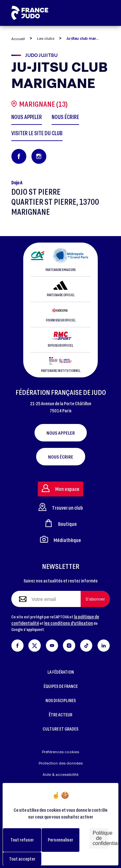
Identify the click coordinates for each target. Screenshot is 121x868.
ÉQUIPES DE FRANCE (61, 686)
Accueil (18, 39)
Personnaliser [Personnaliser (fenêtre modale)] (60, 840)
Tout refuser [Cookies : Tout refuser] (22, 840)
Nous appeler (61, 433)
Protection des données (61, 763)
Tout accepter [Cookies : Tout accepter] (22, 859)
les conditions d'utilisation (69, 623)
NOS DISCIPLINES (61, 700)
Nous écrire (61, 457)
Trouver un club (61, 507)
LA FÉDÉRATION (61, 672)
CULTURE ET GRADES (60, 729)
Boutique (61, 523)
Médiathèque (60, 539)
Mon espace (60, 488)
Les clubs (46, 38)
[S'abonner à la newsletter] (95, 599)
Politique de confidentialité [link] (101, 838)
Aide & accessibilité (60, 774)
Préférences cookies (60, 752)
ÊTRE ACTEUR (60, 715)
